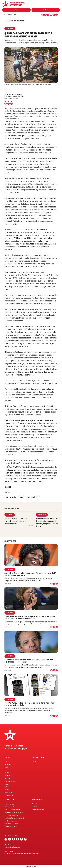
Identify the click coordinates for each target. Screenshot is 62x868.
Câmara (10, 515)
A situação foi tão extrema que (25, 130)
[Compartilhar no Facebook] (6, 104)
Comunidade (37, 800)
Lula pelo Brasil (33, 497)
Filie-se (46, 10)
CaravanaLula (11, 497)
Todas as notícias (14, 20)
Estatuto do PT (10, 807)
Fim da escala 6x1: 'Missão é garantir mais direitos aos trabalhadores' (16, 521)
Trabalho (42, 515)
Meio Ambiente (9, 792)
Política (10, 570)
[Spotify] (56, 15)
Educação (8, 778)
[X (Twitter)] (48, 15)
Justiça (7, 790)
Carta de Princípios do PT (13, 810)
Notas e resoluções (14, 746)
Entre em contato (38, 810)
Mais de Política (10, 541)
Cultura (7, 784)
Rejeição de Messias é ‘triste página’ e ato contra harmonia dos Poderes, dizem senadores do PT (30, 617)
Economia (8, 764)
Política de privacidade (12, 847)
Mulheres (7, 775)
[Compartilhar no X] (54, 584)
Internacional (9, 770)
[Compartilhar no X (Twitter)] (9, 104)
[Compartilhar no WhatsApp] (11, 104)
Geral (34, 761)
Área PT (16, 10)
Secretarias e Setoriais (12, 824)
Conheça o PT (10, 800)
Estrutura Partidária (11, 815)
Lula (22, 497)
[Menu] (57, 4)
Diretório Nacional (11, 821)
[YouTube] (51, 15)
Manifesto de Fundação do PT (14, 812)
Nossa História (9, 804)
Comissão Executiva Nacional (14, 818)
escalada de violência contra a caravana (23, 121)
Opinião (7, 787)
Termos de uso (9, 844)
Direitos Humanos (10, 781)
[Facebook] (43, 15)
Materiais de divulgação (16, 748)
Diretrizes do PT (39, 757)
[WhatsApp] (54, 15)
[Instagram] (45, 15)
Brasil (6, 767)
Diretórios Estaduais (11, 827)
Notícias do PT (9, 795)
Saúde (7, 773)
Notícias (8, 757)
